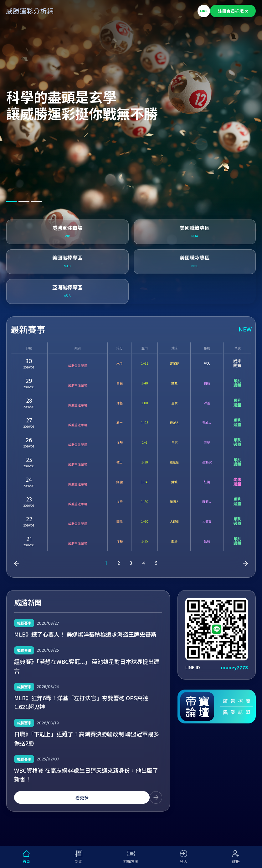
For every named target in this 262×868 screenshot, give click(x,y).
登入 (207, 363)
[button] (12, 201)
